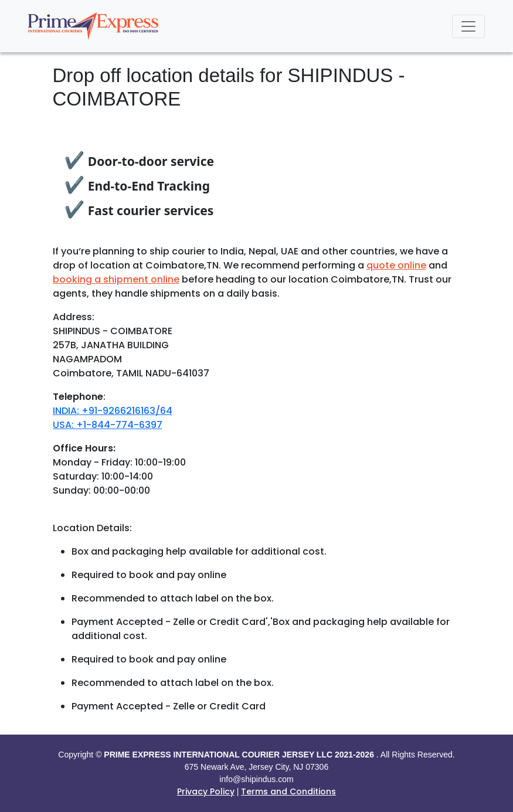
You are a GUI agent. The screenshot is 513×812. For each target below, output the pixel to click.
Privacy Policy (206, 791)
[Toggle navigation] (468, 26)
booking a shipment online (116, 279)
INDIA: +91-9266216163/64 (113, 411)
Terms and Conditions (288, 791)
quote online (396, 265)
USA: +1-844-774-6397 (108, 425)
